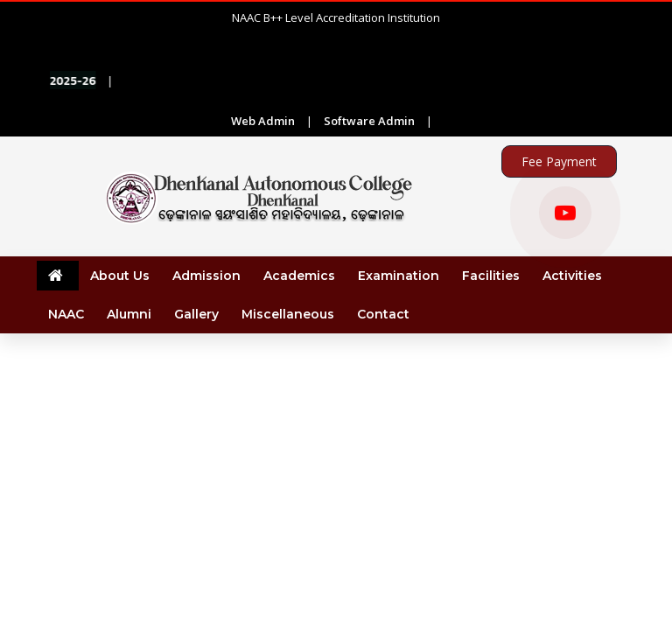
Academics (299, 276)
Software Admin (369, 121)
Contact (383, 314)
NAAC (66, 314)
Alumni (129, 314)
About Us (120, 276)
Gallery (196, 314)
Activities (572, 276)
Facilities (491, 276)
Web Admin (263, 121)
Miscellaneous (288, 314)
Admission (206, 276)
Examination (399, 276)
